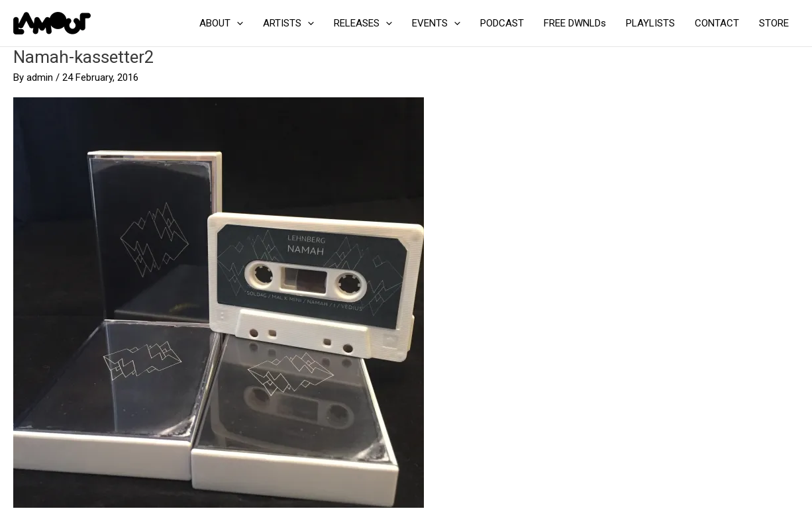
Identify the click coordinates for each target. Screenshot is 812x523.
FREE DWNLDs (575, 23)
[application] (237, 23)
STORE (774, 23)
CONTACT (717, 23)
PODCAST (502, 23)
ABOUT (221, 23)
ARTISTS (288, 23)
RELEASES (363, 23)
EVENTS (436, 23)
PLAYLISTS (650, 23)
